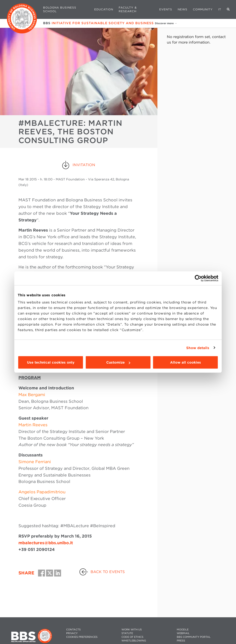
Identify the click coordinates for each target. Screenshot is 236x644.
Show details (198, 348)
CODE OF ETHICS (132, 637)
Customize (118, 362)
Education (104, 9)
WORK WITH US (132, 630)
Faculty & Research (128, 9)
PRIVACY (72, 633)
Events (166, 9)
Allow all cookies (186, 362)
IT (220, 9)
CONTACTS (73, 630)
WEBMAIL (183, 633)
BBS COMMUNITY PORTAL (194, 637)
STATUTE (127, 633)
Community (203, 9)
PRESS (181, 641)
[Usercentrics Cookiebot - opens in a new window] (198, 278)
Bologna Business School (60, 9)
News (183, 9)
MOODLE (183, 630)
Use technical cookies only (51, 362)
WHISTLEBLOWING (134, 641)
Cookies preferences (82, 637)
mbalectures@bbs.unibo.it (46, 543)
